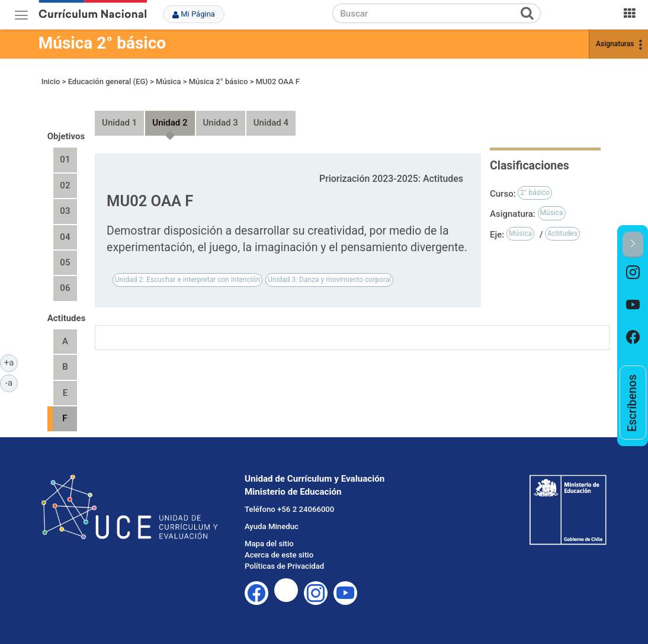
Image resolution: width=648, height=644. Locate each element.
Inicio (51, 81)
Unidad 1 (119, 123)
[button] (633, 244)
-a (12, 382)
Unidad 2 (170, 123)
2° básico (535, 193)
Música (168, 81)
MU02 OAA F (278, 81)
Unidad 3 (221, 123)
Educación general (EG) (108, 81)
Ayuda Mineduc (272, 526)
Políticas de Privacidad (284, 566)
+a (11, 362)
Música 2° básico (102, 43)
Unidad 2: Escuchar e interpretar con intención (187, 280)
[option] (633, 274)
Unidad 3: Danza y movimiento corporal (329, 280)
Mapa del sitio (269, 544)
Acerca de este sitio (279, 555)
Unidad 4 (271, 123)
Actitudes (562, 233)
